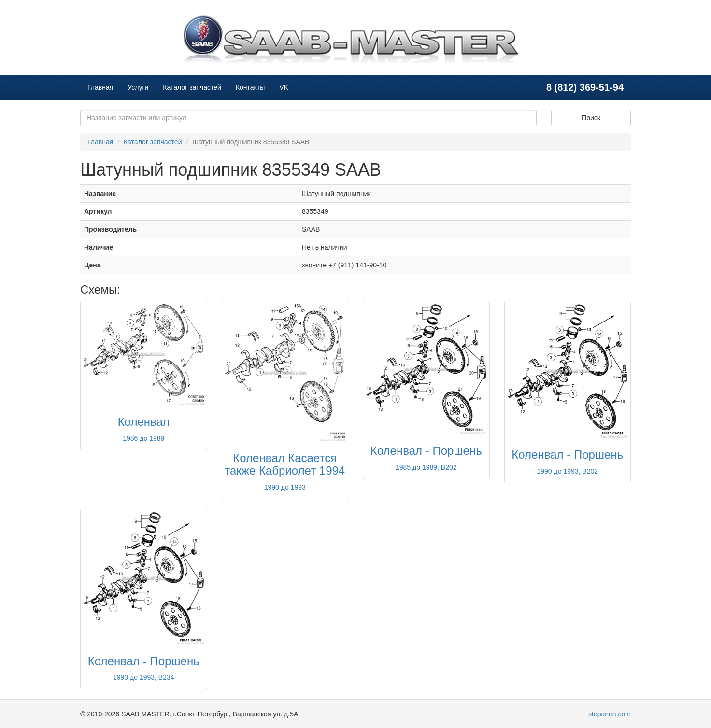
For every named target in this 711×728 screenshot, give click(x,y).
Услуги (138, 87)
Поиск (591, 118)
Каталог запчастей (192, 87)
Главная (100, 87)
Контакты (250, 87)
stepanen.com (610, 714)
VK (284, 87)
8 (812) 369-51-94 (585, 87)
